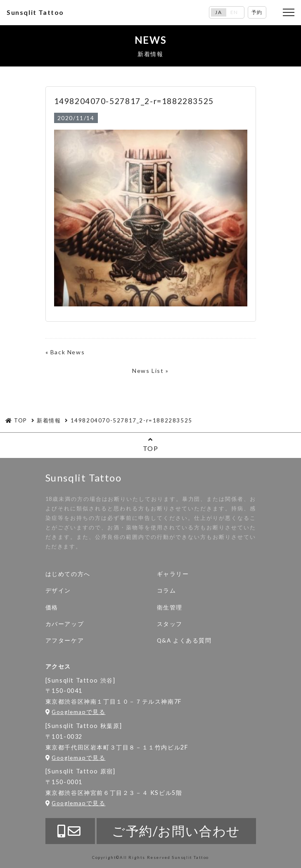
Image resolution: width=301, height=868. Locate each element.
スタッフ (170, 624)
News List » (150, 371)
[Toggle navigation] (289, 12)
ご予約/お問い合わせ (176, 831)
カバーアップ (65, 624)
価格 (52, 607)
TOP (150, 444)
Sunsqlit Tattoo (35, 12)
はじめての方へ (68, 574)
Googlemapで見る (76, 712)
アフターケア (65, 640)
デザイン (58, 591)
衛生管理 (170, 607)
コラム (167, 591)
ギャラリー (173, 574)
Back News (68, 352)
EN (234, 12)
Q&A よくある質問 (184, 640)
